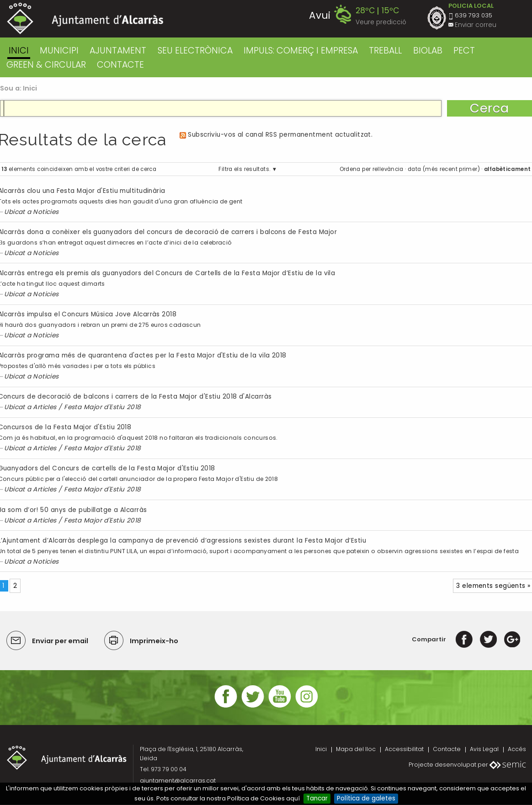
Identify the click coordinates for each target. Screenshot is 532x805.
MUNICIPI (59, 51)
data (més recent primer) (444, 169)
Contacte (447, 749)
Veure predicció (381, 22)
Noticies (46, 212)
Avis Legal (484, 749)
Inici (19, 51)
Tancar (317, 798)
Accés (517, 749)
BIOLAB (428, 51)
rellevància (388, 169)
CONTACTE (120, 65)
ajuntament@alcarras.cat (178, 781)
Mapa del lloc (356, 749)
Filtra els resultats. (244, 169)
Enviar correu (476, 25)
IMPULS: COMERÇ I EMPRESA (301, 51)
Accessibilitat (404, 749)
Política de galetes (366, 798)
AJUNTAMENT (118, 51)
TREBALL (385, 51)
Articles (45, 407)
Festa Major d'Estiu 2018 (103, 407)
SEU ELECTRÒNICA (195, 51)
